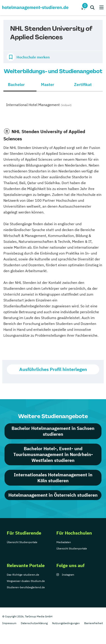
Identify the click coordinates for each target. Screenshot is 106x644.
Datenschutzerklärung (34, 623)
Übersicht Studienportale (22, 542)
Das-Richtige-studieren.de (23, 575)
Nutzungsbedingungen (66, 623)
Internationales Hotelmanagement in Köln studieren (53, 478)
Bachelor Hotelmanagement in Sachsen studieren (53, 431)
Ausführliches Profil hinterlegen (53, 369)
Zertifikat (83, 85)
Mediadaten (64, 542)
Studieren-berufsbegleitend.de (26, 587)
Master (48, 85)
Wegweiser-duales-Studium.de (26, 581)
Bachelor (16, 85)
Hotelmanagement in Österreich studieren (53, 495)
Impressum (9, 623)
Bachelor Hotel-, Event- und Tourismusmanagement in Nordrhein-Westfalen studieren (53, 454)
